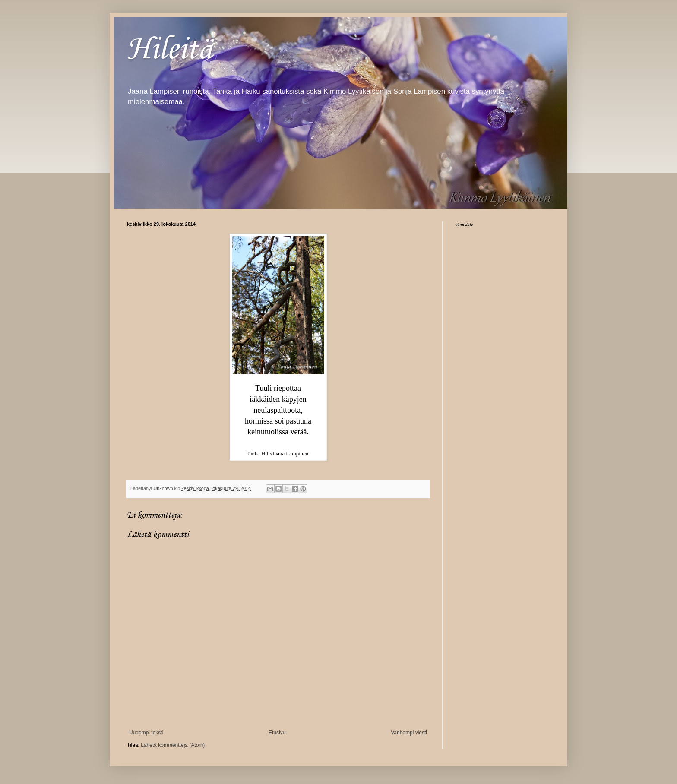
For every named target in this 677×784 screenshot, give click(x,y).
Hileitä (170, 48)
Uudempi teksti (146, 733)
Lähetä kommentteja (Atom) (173, 745)
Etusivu (277, 733)
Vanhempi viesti (409, 733)
